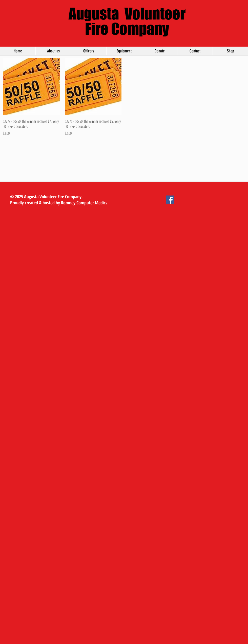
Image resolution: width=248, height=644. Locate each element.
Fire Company (127, 29)
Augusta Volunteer (127, 13)
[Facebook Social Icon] (170, 200)
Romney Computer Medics (84, 203)
